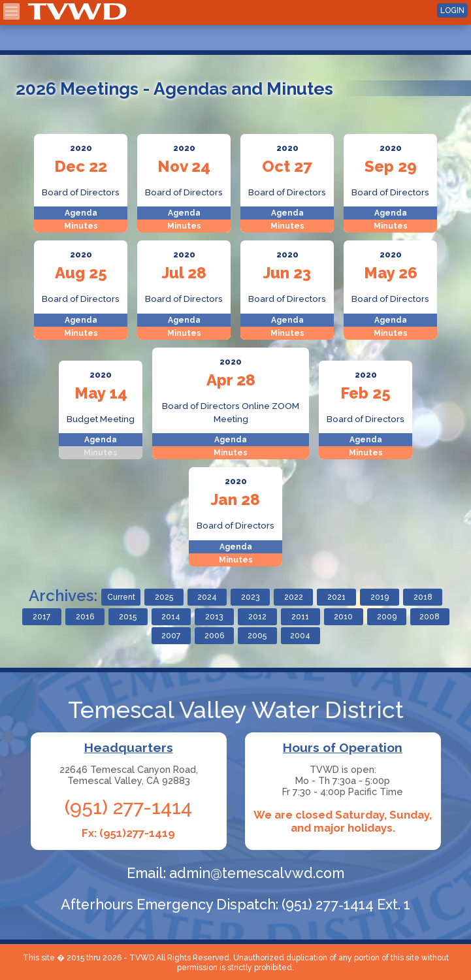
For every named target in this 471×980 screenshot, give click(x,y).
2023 (250, 597)
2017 (41, 617)
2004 (300, 636)
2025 (164, 597)
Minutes (81, 226)
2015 (128, 617)
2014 (171, 617)
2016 (85, 617)
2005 (257, 636)
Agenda (81, 213)
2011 (300, 617)
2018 (423, 597)
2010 (343, 617)
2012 (257, 617)
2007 (171, 636)
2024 (207, 597)
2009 (387, 617)
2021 (336, 597)
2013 (214, 617)
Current (121, 597)
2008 (430, 617)
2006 (214, 636)
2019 (380, 597)
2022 (294, 597)
